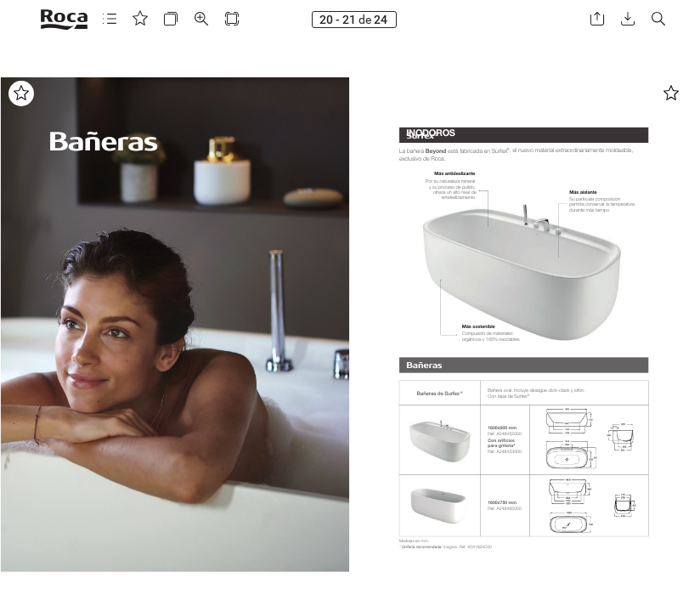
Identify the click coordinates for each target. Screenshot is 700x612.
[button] (110, 19)
